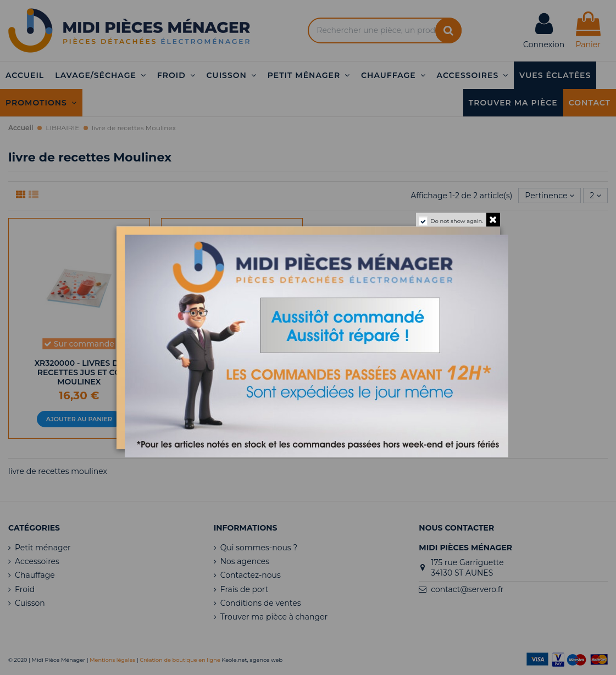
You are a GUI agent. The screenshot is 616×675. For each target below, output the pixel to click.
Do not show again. (457, 221)
